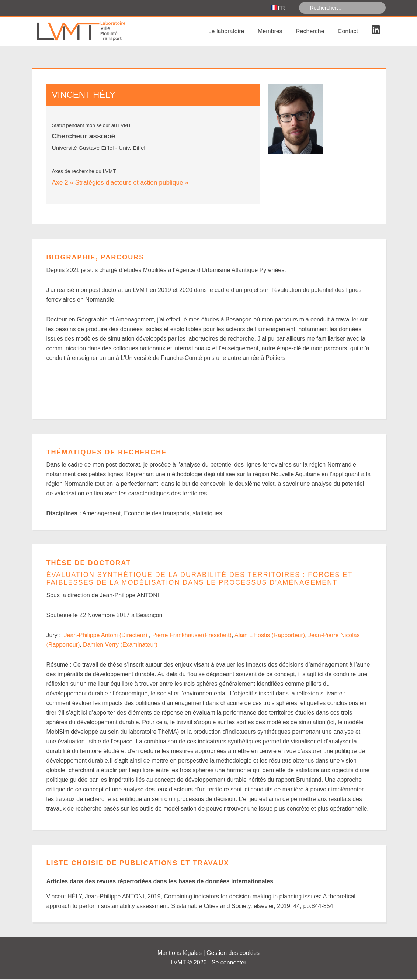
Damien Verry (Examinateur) (120, 646)
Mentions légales (180, 954)
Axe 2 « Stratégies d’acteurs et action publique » (120, 184)
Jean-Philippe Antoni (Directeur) (107, 637)
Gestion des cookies (233, 954)
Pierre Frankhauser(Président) (192, 637)
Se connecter (229, 964)
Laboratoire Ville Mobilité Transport (87, 33)
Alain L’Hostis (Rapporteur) (270, 637)
